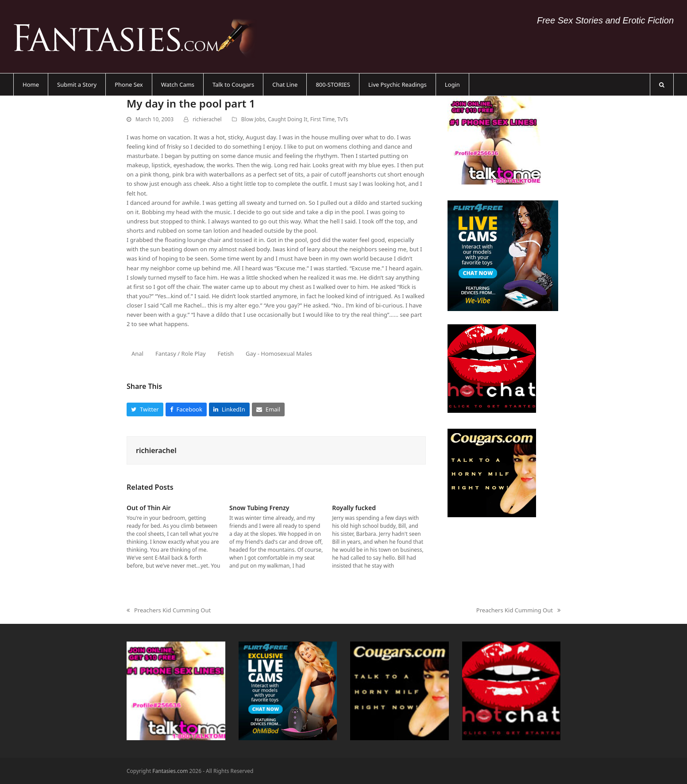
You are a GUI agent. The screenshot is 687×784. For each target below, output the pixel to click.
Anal (137, 354)
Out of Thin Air (149, 508)
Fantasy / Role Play (181, 354)
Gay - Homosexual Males (279, 354)
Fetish (226, 354)
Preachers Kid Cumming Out (169, 611)
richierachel (207, 119)
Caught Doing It (288, 119)
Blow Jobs (253, 119)
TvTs (343, 119)
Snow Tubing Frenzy (259, 508)
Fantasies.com (170, 771)
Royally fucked (354, 508)
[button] (662, 85)
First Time (322, 119)
